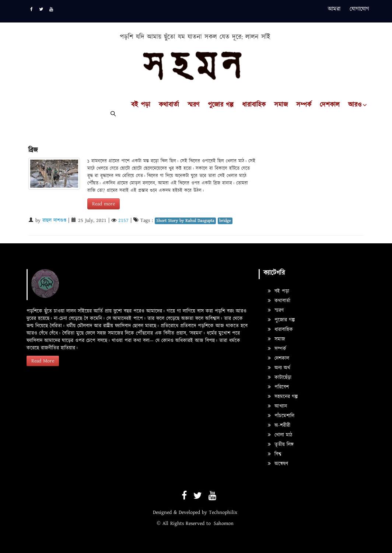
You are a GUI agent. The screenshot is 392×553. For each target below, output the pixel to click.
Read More (43, 361)
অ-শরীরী (279, 425)
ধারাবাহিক (254, 105)
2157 (123, 220)
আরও (355, 105)
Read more (104, 204)
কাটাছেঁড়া (280, 378)
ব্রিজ (33, 150)
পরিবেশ (278, 387)
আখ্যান (277, 406)
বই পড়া (141, 105)
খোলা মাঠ (280, 435)
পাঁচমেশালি (281, 416)
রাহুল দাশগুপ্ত (54, 220)
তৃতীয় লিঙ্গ (281, 445)
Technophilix (223, 512)
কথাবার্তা (169, 105)
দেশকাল (330, 105)
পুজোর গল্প (221, 105)
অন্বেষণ (278, 464)
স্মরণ (193, 105)
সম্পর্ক (304, 105)
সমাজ (281, 105)
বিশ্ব (274, 454)
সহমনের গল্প (283, 397)
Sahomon (224, 524)
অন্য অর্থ (279, 368)
